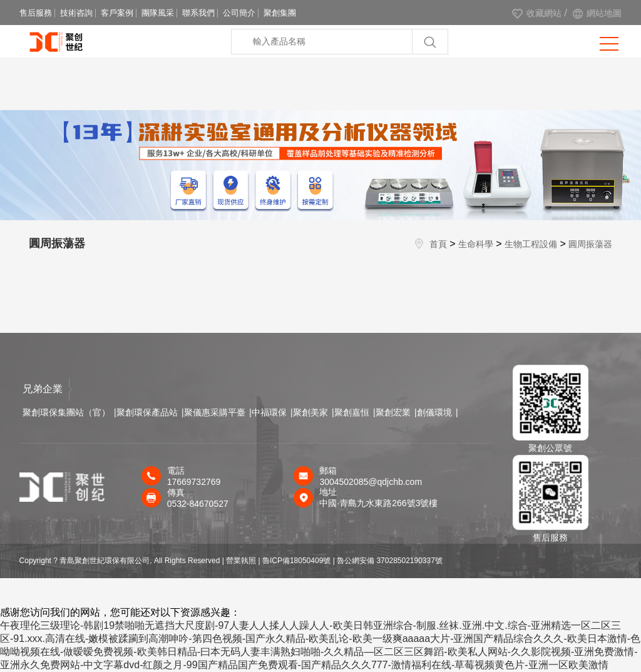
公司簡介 (239, 13)
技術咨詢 (76, 13)
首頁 (438, 244)
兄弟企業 (47, 389)
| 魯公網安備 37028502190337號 (388, 561)
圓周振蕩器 (590, 244)
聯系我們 (198, 13)
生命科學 (476, 244)
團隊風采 (158, 13)
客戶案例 (117, 13)
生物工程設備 (531, 244)
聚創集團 (280, 13)
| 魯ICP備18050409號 (295, 561)
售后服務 (36, 13)
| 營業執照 (239, 561)
